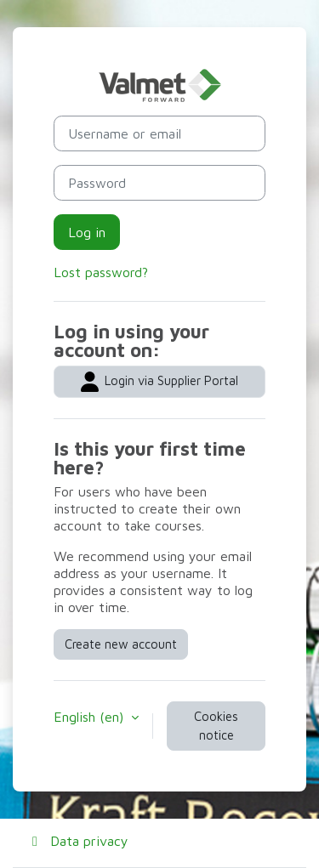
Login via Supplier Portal (159, 382)
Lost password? (101, 272)
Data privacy (77, 841)
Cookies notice (216, 726)
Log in (87, 232)
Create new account (121, 644)
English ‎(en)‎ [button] (91, 717)
